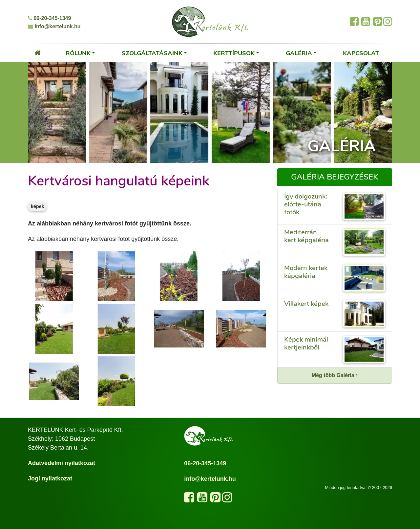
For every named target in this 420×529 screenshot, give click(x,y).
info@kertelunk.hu (54, 26)
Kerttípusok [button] (234, 53)
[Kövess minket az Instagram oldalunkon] (227, 499)
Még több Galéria (335, 375)
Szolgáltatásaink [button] (152, 53)
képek (38, 206)
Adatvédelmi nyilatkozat (62, 463)
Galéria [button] (299, 53)
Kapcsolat (361, 53)
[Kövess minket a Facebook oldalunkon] (189, 499)
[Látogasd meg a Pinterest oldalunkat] (215, 499)
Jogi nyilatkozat (50, 478)
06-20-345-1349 (49, 18)
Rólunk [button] (78, 53)
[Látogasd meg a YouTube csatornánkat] (202, 499)
